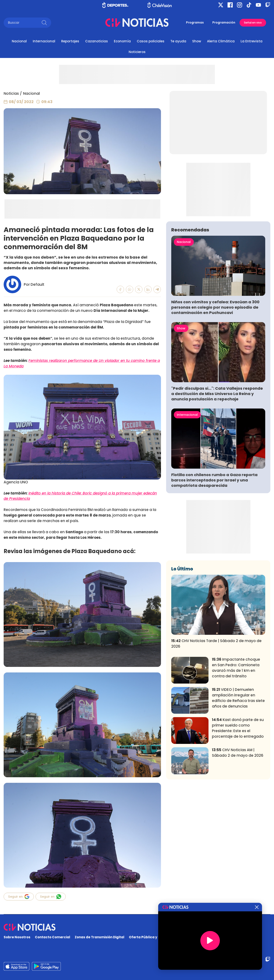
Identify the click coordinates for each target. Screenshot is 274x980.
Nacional (19, 41)
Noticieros (137, 52)
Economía (122, 41)
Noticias (11, 93)
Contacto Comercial (53, 937)
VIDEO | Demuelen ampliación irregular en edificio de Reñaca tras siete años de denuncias (238, 698)
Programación (224, 22)
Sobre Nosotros (17, 937)
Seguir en (19, 897)
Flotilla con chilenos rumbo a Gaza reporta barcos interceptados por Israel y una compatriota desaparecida (214, 480)
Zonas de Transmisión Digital (100, 937)
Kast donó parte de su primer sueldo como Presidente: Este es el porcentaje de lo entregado (238, 728)
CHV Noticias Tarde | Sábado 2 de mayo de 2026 (216, 644)
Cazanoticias (97, 41)
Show (197, 41)
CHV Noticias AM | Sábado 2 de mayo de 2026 (238, 753)
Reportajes (70, 41)
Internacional (44, 41)
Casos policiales (151, 41)
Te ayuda (178, 41)
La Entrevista (252, 41)
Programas (195, 22)
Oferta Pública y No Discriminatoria (159, 937)
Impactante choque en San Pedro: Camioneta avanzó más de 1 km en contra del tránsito (236, 668)
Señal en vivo (253, 23)
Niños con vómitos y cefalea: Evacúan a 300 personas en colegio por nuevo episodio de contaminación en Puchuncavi (215, 307)
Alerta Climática (221, 41)
